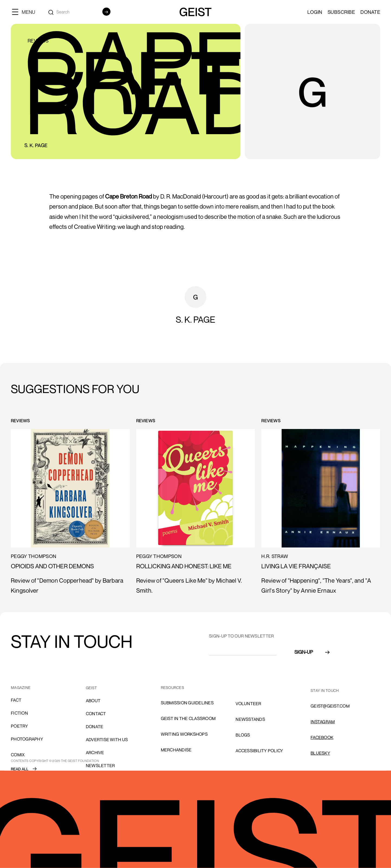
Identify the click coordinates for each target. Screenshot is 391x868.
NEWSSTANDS (250, 719)
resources (172, 687)
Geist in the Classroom (188, 718)
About (93, 701)
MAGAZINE (21, 687)
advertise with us (107, 740)
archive (95, 753)
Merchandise (176, 750)
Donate (370, 12)
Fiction (19, 713)
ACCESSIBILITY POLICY (259, 751)
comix (18, 755)
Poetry (19, 726)
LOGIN (315, 12)
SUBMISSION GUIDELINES (187, 703)
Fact (16, 700)
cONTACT (96, 714)
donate (95, 727)
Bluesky (320, 753)
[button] (26, 12)
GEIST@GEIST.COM (330, 706)
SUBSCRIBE (341, 12)
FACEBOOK (322, 737)
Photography (27, 739)
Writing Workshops (184, 734)
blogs (243, 735)
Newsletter (100, 765)
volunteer (248, 704)
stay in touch (325, 690)
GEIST (91, 688)
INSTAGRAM (323, 722)
